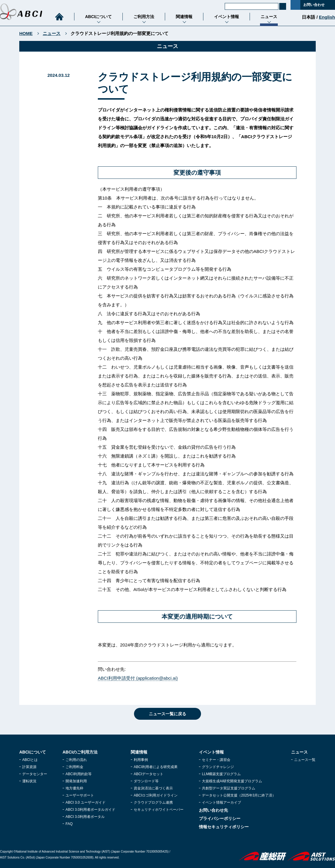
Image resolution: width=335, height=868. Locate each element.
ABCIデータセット (149, 774)
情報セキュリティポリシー (224, 827)
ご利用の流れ (76, 760)
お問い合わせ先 (213, 810)
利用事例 (141, 760)
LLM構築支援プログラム (221, 774)
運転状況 (29, 781)
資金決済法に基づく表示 (153, 788)
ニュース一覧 (305, 760)
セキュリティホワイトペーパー (159, 810)
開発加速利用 (76, 781)
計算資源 (29, 767)
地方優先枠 (74, 788)
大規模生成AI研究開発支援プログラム (232, 781)
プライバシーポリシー (220, 818)
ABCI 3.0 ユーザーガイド (86, 802)
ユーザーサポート (80, 795)
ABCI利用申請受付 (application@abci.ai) (138, 678)
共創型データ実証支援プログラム (229, 788)
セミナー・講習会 (216, 760)
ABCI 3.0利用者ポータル (85, 817)
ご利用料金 (74, 767)
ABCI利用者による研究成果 (156, 767)
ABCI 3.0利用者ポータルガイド (90, 810)
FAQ (69, 824)
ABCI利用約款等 (79, 774)
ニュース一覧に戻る (167, 714)
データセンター (35, 774)
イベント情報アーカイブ (221, 802)
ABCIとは (30, 760)
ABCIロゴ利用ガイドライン (156, 795)
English (327, 17)
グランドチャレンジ (218, 767)
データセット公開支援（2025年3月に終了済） (239, 795)
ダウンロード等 (146, 781)
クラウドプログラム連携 (153, 802)
